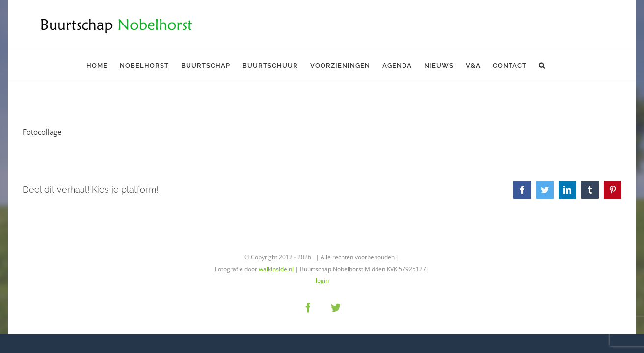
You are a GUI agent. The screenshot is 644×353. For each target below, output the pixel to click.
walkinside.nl (276, 269)
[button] (537, 65)
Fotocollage (42, 132)
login (322, 281)
